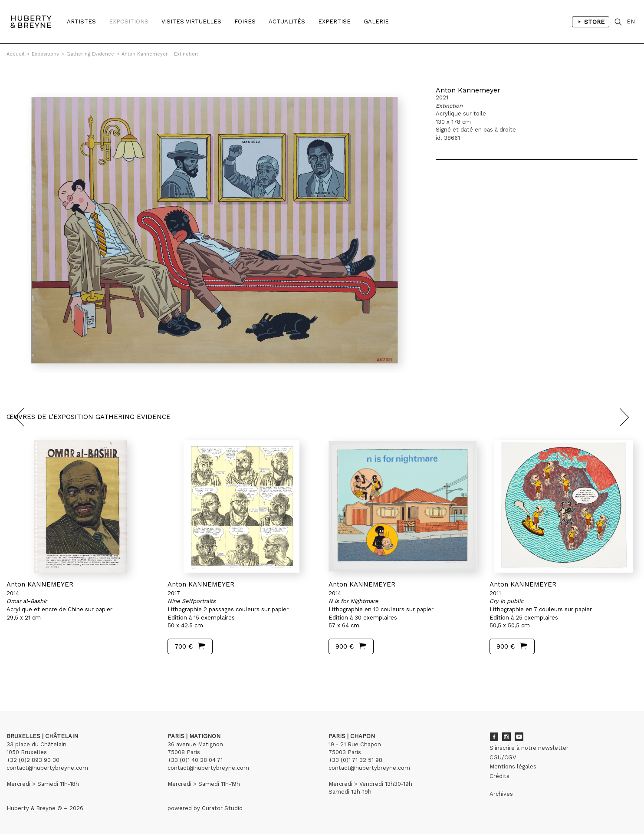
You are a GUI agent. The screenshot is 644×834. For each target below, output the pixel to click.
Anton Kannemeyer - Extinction (160, 54)
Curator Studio (222, 808)
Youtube (519, 737)
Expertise (334, 21)
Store (591, 22)
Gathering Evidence (90, 54)
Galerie (376, 21)
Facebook (494, 737)
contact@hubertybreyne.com (47, 768)
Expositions (129, 21)
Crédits (499, 776)
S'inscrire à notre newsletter (529, 748)
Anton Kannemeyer (468, 90)
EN (631, 21)
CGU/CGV (503, 757)
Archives (501, 794)
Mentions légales (513, 766)
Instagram (506, 737)
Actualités (287, 21)
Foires (245, 21)
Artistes (81, 21)
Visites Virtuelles (191, 21)
